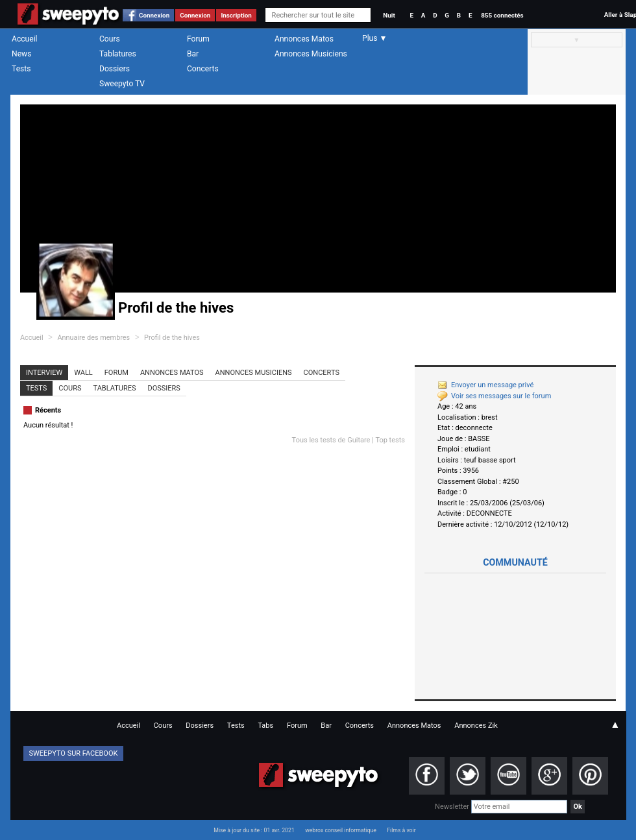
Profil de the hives (172, 338)
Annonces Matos (304, 39)
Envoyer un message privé (485, 385)
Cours (110, 39)
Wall (83, 373)
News (21, 54)
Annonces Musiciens (311, 54)
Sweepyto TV (122, 84)
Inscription (236, 15)
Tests (21, 69)
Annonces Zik (476, 726)
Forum (198, 39)
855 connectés (502, 15)
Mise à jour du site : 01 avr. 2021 (254, 830)
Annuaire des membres (93, 338)
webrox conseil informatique (341, 830)
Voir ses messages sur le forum (494, 396)
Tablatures (118, 54)
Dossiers (115, 69)
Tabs (265, 726)
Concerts (203, 69)
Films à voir (401, 830)
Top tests (390, 440)
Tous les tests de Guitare (331, 440)
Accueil (25, 39)
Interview (44, 373)
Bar (193, 54)
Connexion (154, 15)
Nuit (389, 15)
